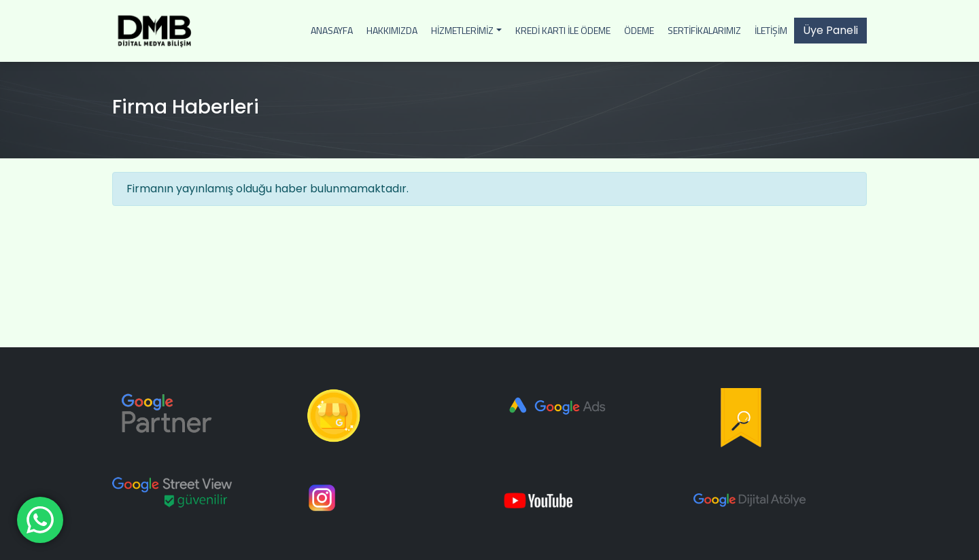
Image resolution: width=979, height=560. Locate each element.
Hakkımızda (392, 30)
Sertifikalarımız (704, 30)
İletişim (771, 30)
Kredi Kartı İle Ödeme (563, 30)
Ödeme (639, 30)
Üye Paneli (830, 30)
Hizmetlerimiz (462, 30)
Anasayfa (332, 30)
